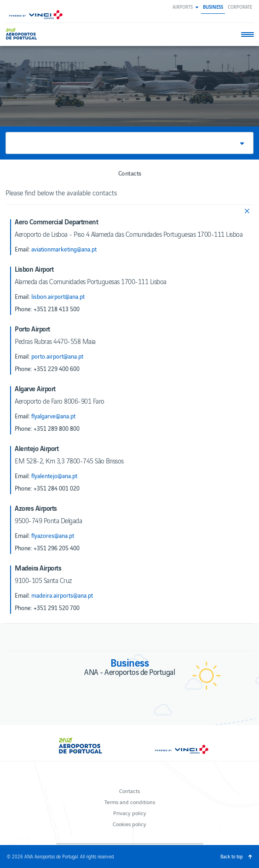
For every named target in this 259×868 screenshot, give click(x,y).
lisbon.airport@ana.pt (58, 297)
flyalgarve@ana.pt (53, 416)
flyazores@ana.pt (53, 536)
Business (213, 7)
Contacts (129, 791)
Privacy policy (130, 813)
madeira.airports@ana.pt (62, 595)
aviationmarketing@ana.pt (64, 249)
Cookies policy (129, 824)
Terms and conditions (130, 802)
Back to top (232, 856)
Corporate (240, 7)
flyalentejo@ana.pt (54, 476)
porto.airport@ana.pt (57, 356)
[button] (185, 7)
